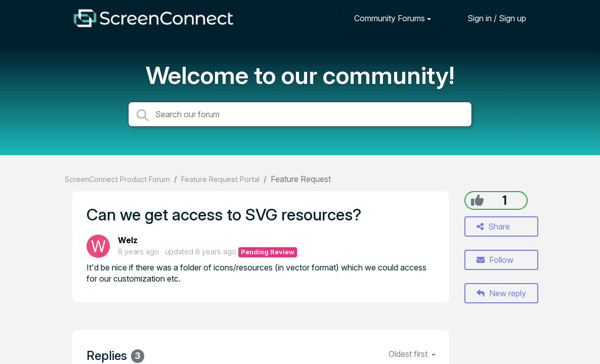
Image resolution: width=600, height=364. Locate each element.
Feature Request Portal (220, 179)
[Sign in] (489, 18)
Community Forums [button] (390, 18)
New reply (501, 293)
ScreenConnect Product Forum (117, 179)
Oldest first (409, 354)
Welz (128, 240)
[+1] (477, 200)
